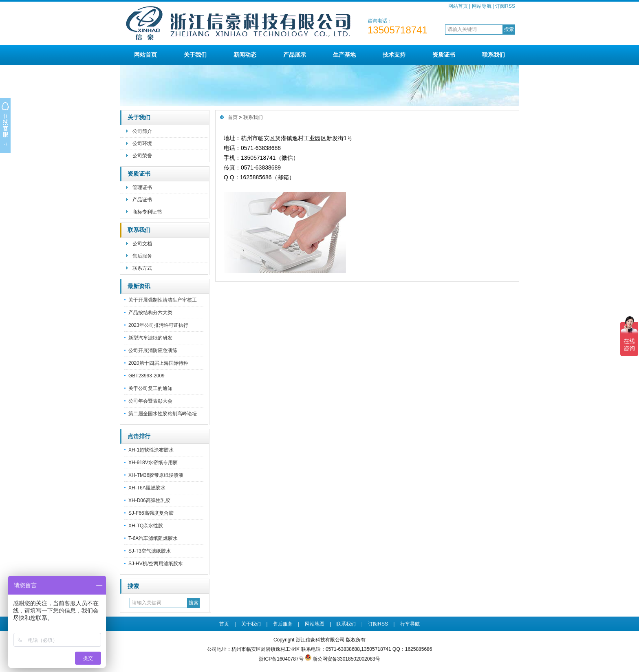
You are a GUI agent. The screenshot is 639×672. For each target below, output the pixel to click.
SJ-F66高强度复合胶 (151, 513)
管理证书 (142, 187)
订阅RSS (505, 6)
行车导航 (410, 624)
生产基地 (344, 55)
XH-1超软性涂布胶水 (151, 450)
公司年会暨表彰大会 (150, 401)
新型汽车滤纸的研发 (150, 338)
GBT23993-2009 (147, 376)
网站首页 (458, 6)
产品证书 (142, 200)
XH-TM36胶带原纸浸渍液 (156, 475)
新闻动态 (245, 55)
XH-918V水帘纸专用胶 (153, 463)
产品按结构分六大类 (150, 313)
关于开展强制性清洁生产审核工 (163, 300)
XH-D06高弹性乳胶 (149, 500)
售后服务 (142, 256)
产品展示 (295, 55)
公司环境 (142, 143)
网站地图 (315, 624)
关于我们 (195, 55)
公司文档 (142, 244)
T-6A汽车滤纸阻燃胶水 (153, 538)
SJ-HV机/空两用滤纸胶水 (156, 564)
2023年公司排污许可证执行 (158, 325)
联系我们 (494, 55)
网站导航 (482, 6)
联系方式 (142, 268)
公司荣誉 (142, 156)
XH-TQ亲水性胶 (146, 526)
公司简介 (142, 131)
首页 (233, 117)
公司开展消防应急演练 (153, 350)
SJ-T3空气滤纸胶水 (150, 551)
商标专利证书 (147, 212)
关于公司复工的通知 (150, 388)
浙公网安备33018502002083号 (346, 659)
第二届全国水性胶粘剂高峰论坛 (163, 414)
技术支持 (394, 55)
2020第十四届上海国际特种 (158, 363)
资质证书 (444, 55)
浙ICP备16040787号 (281, 659)
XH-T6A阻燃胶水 (147, 488)
